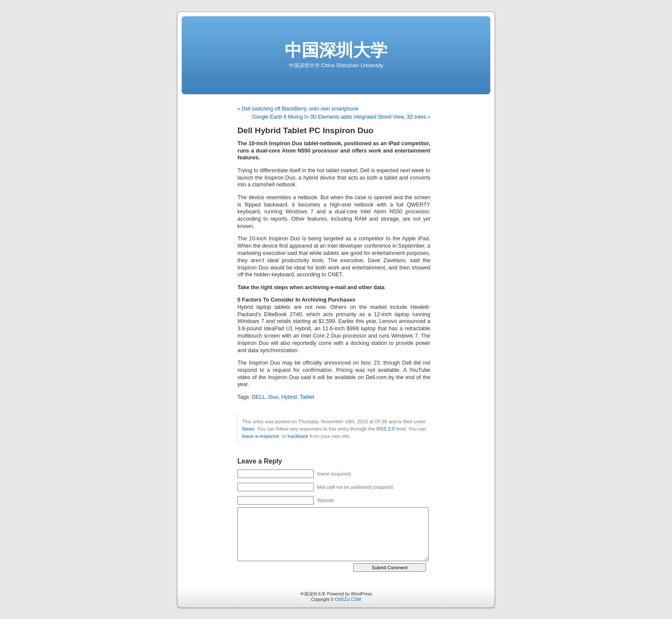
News (248, 429)
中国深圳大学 (336, 50)
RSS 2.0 (385, 429)
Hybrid (289, 397)
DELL (259, 397)
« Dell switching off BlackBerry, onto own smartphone (298, 109)
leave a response (261, 436)
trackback (298, 436)
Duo (273, 397)
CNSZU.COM (348, 600)
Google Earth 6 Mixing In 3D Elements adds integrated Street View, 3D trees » (341, 117)
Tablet (307, 397)
